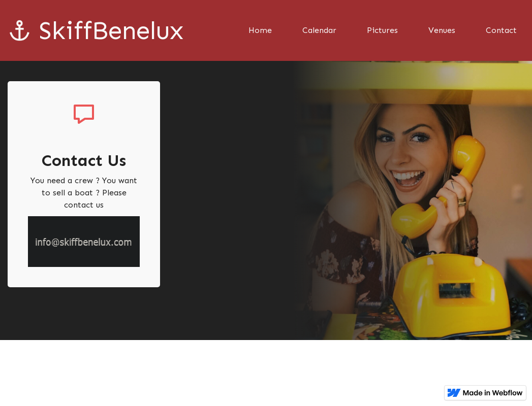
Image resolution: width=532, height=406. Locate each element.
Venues (442, 30)
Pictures (382, 30)
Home (260, 30)
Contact (501, 30)
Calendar (319, 30)
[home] (87, 30)
